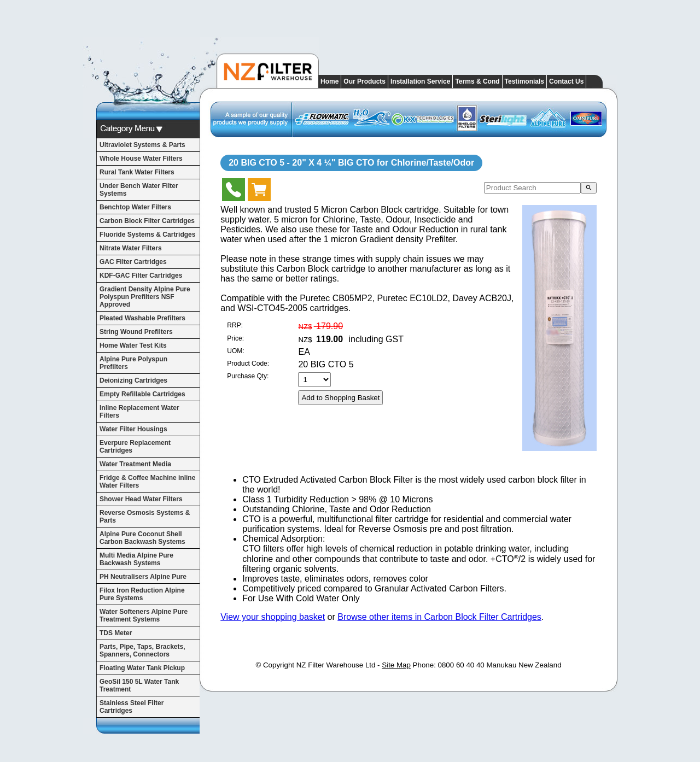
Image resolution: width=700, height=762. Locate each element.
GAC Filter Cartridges (133, 262)
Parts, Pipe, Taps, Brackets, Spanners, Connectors (142, 650)
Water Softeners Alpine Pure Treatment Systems (144, 616)
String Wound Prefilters (136, 332)
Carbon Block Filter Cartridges (147, 221)
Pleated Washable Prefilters (142, 318)
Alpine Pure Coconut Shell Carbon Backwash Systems (142, 538)
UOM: (235, 351)
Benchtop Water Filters (135, 207)
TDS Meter (116, 633)
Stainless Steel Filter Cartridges (132, 707)
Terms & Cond (477, 81)
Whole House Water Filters (141, 159)
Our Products (364, 81)
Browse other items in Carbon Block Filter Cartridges (439, 617)
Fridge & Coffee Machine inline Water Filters (147, 482)
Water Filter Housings (133, 429)
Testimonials (524, 81)
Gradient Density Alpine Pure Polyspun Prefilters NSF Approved (145, 297)
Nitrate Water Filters (131, 248)
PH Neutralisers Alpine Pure (143, 577)
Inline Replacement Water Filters (139, 412)
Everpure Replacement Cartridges (135, 447)
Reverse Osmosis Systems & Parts (145, 517)
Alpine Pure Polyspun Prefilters (133, 363)
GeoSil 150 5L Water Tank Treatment (139, 685)
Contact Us (566, 81)
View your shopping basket (273, 617)
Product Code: (248, 364)
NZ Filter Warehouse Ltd (336, 665)
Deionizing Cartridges (133, 380)
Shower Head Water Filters (141, 499)
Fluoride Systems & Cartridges (147, 235)
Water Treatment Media (135, 464)
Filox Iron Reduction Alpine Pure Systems (142, 594)
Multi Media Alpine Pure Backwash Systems (136, 559)
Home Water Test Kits (133, 345)
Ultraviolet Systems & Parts (142, 145)
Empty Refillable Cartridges (142, 394)
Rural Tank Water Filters (137, 172)
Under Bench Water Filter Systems (139, 190)
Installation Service (420, 81)
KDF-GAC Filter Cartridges (141, 276)
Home (329, 81)
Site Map (396, 665)
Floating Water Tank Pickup (142, 668)
